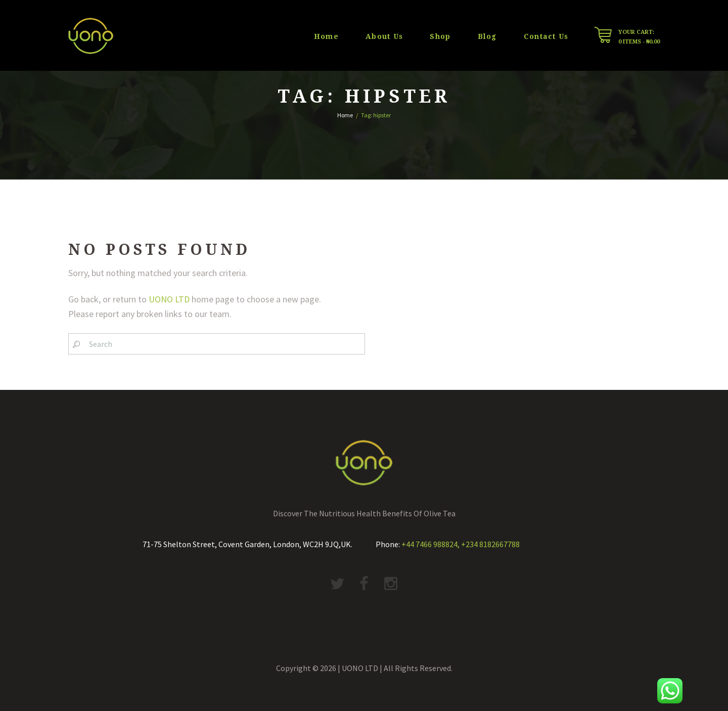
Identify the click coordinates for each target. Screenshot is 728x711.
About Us (384, 36)
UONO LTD (169, 299)
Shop (440, 36)
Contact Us (546, 36)
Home (326, 36)
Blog (487, 36)
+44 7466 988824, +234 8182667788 (461, 544)
